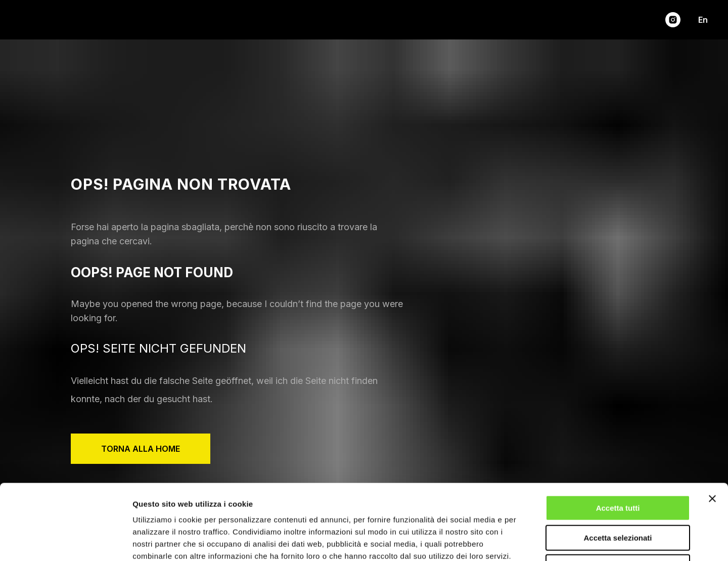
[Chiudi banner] (712, 428)
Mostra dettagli (532, 541)
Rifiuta (618, 497)
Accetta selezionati (618, 467)
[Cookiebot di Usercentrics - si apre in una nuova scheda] (65, 541)
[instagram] (673, 20)
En (703, 20)
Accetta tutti (618, 437)
